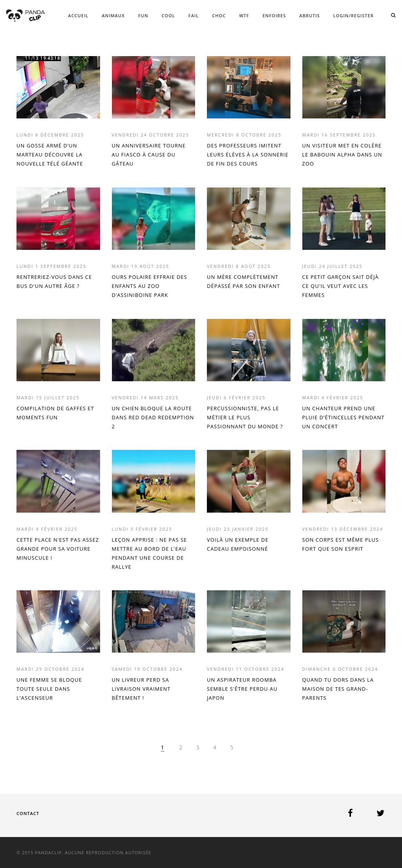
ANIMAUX (113, 15)
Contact (28, 813)
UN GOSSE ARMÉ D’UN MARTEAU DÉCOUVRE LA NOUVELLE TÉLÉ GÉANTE (50, 155)
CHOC (219, 15)
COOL (168, 15)
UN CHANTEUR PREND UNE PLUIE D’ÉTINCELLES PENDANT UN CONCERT (344, 417)
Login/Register (354, 15)
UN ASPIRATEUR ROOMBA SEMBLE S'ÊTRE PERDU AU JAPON (242, 689)
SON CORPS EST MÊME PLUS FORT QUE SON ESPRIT (341, 544)
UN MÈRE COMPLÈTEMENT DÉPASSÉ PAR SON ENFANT (243, 281)
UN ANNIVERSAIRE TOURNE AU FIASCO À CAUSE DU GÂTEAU (149, 155)
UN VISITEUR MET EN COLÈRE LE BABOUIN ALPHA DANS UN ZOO (342, 155)
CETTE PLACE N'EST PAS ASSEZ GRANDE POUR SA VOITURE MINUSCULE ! (58, 549)
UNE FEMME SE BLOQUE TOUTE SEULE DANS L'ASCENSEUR (49, 689)
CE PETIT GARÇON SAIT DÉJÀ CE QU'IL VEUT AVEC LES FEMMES (341, 286)
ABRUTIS (310, 15)
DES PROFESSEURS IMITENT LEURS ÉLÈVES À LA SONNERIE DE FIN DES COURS (248, 155)
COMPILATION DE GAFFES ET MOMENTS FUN (55, 413)
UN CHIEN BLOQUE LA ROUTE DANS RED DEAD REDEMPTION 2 (153, 417)
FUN (143, 15)
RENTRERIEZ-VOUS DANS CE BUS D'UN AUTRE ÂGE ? (54, 281)
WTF (244, 15)
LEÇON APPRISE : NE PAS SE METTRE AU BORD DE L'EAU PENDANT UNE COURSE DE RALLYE (150, 553)
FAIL (194, 15)
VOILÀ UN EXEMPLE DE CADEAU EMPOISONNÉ (238, 544)
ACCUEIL (78, 15)
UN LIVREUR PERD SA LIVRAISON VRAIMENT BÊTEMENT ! (141, 689)
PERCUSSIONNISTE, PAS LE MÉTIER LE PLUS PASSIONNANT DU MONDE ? (245, 417)
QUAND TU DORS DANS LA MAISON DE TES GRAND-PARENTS (338, 689)
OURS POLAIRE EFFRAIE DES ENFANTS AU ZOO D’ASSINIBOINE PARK (150, 286)
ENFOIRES (274, 15)
